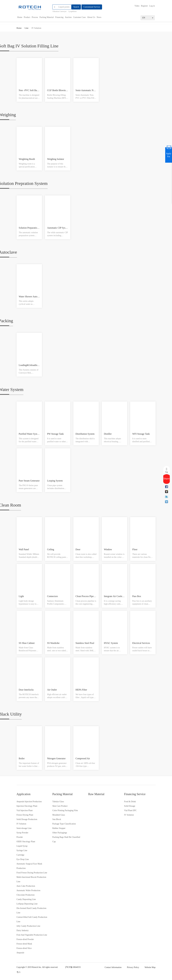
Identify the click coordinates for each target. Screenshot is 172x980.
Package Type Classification (64, 824)
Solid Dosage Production (27, 819)
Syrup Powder (22, 833)
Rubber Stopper (59, 828)
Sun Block (57, 819)
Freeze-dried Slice (24, 948)
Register (144, 6)
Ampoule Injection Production (29, 802)
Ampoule (20, 953)
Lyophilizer (73, 11)
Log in (152, 6)
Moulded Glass (59, 815)
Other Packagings (60, 833)
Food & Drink (130, 802)
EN (148, 18)
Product (27, 17)
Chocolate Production (26, 895)
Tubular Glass (58, 802)
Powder (20, 837)
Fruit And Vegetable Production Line (32, 935)
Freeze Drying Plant (25, 815)
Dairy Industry (23, 930)
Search (76, 7)
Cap (54, 842)
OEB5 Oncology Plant (26, 842)
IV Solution (21, 824)
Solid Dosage (130, 806)
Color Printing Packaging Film (65, 810)
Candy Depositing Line (26, 899)
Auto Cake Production (26, 886)
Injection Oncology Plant (27, 806)
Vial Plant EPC (130, 810)
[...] (64, 7)
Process (35, 17)
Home (20, 17)
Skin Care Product (60, 806)
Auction (68, 17)
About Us (91, 17)
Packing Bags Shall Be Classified (66, 837)
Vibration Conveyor (59, 11)
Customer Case (79, 17)
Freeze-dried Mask (24, 944)
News (99, 17)
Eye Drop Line (23, 859)
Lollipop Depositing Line (27, 904)
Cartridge (20, 855)
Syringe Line (22, 850)
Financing (59, 17)
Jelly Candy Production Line (28, 926)
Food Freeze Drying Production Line (32, 873)
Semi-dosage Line (24, 828)
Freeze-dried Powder (25, 939)
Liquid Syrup (22, 846)
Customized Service (92, 7)
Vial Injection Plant (25, 810)
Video (137, 6)
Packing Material (47, 17)
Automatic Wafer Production (28, 890)
